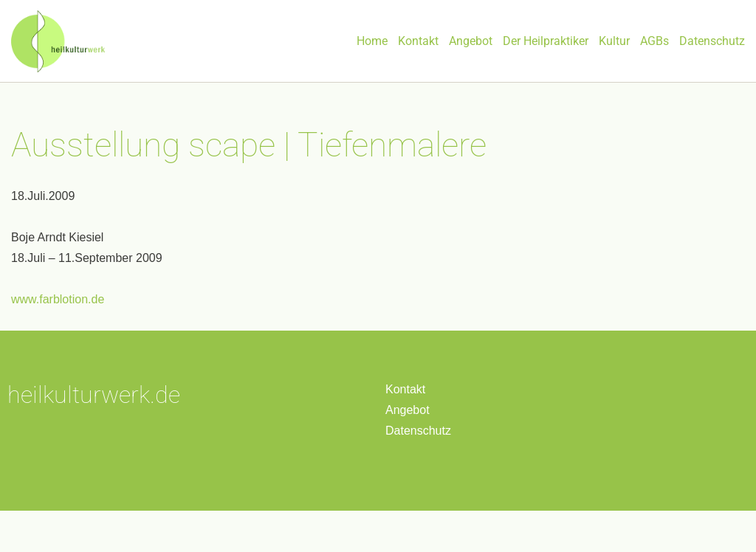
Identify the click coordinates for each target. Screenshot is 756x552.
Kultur (614, 41)
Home (372, 41)
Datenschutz (712, 41)
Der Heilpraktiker (546, 41)
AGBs (654, 41)
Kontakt (418, 41)
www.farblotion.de (58, 299)
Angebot (471, 41)
